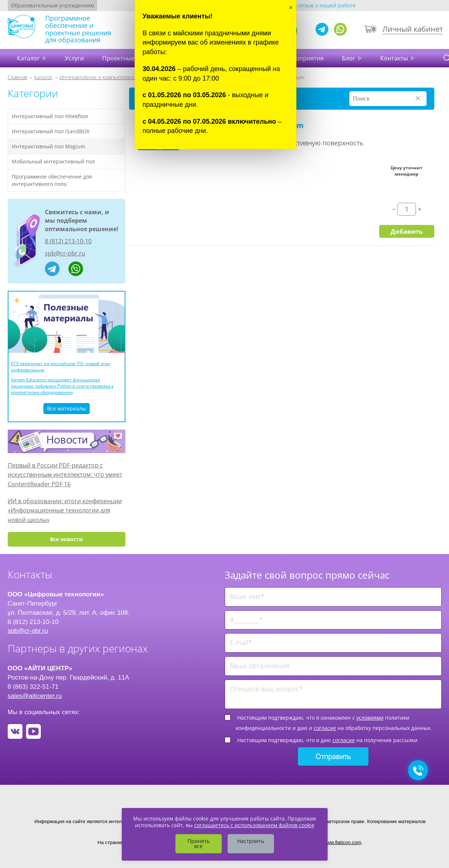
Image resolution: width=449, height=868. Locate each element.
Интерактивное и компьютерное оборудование (117, 77)
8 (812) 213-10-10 (68, 241)
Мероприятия (304, 58)
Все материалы (67, 408)
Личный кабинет (413, 29)
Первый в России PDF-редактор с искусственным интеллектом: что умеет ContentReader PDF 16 (65, 475)
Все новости (66, 539)
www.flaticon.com (342, 842)
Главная (17, 77)
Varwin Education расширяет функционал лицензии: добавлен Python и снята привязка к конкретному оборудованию (62, 386)
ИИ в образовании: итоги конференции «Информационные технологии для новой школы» (65, 510)
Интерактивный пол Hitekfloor (50, 116)
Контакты (395, 58)
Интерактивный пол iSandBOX (51, 131)
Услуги (74, 58)
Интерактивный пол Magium (49, 146)
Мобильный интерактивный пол (53, 161)
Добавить (407, 231)
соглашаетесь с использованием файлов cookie (254, 825)
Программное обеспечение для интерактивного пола (52, 180)
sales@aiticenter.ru (35, 696)
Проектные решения (132, 58)
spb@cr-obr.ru (65, 253)
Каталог (29, 58)
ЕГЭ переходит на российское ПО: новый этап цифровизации (61, 367)
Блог (349, 58)
